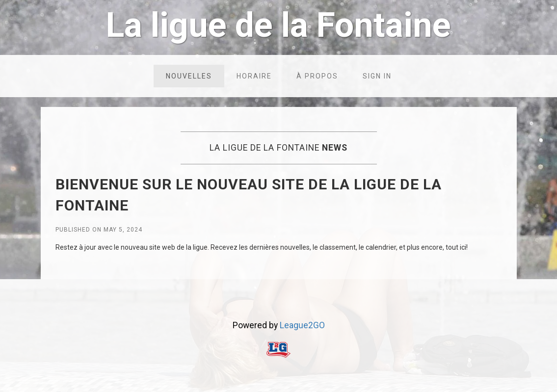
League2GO (302, 325)
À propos (317, 76)
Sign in (377, 76)
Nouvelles (189, 76)
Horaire (254, 76)
